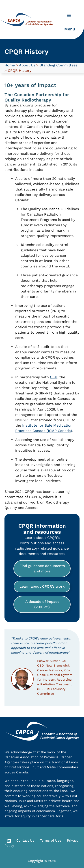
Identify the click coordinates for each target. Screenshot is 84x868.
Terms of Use (51, 840)
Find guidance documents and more (42, 568)
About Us (27, 65)
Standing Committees (58, 65)
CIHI (54, 377)
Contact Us (25, 840)
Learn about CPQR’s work (42, 586)
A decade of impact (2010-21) (42, 604)
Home (10, 65)
